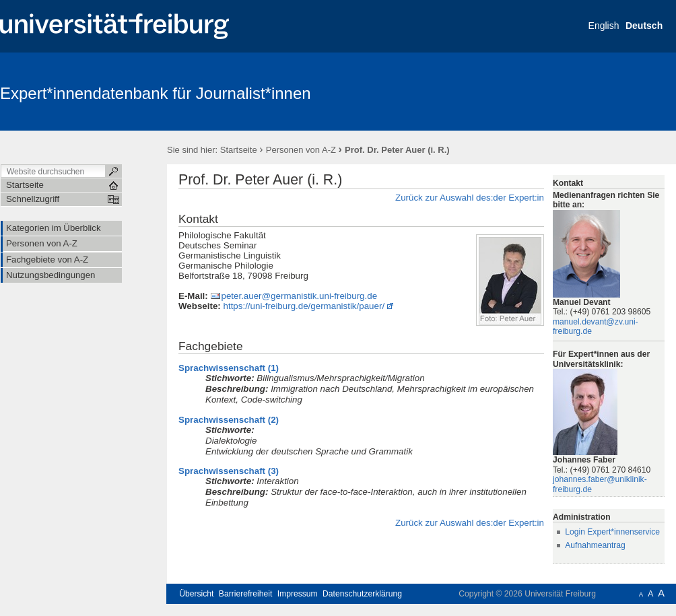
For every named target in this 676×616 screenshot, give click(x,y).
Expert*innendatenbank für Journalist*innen (156, 93)
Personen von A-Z (301, 150)
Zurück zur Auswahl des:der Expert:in (470, 198)
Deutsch (644, 26)
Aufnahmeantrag (595, 545)
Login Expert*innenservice (612, 532)
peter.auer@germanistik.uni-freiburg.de (299, 296)
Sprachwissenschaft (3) (229, 471)
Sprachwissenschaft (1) (229, 368)
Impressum (298, 594)
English (604, 26)
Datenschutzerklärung (362, 594)
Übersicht (196, 594)
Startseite (239, 150)
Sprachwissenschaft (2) (229, 420)
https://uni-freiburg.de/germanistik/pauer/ (304, 306)
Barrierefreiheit (246, 594)
